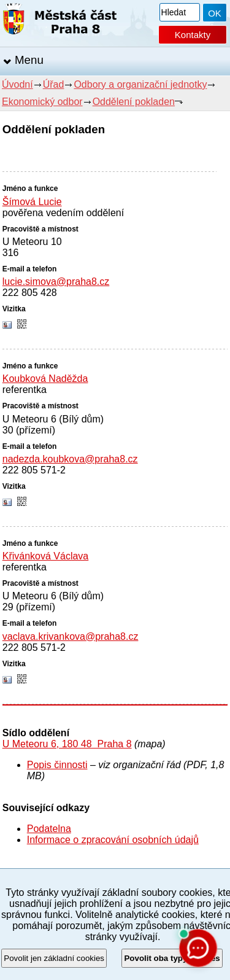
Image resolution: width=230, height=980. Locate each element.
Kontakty (193, 35)
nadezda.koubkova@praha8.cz (70, 459)
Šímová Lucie (32, 202)
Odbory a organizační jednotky (140, 84)
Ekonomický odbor (42, 102)
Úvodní (17, 84)
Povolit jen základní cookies (54, 958)
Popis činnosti (57, 765)
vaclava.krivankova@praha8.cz (71, 636)
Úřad (54, 84)
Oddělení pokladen (134, 102)
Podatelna (49, 829)
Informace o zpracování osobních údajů (113, 840)
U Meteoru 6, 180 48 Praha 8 (67, 744)
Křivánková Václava (46, 556)
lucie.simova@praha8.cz (56, 282)
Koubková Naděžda (45, 379)
